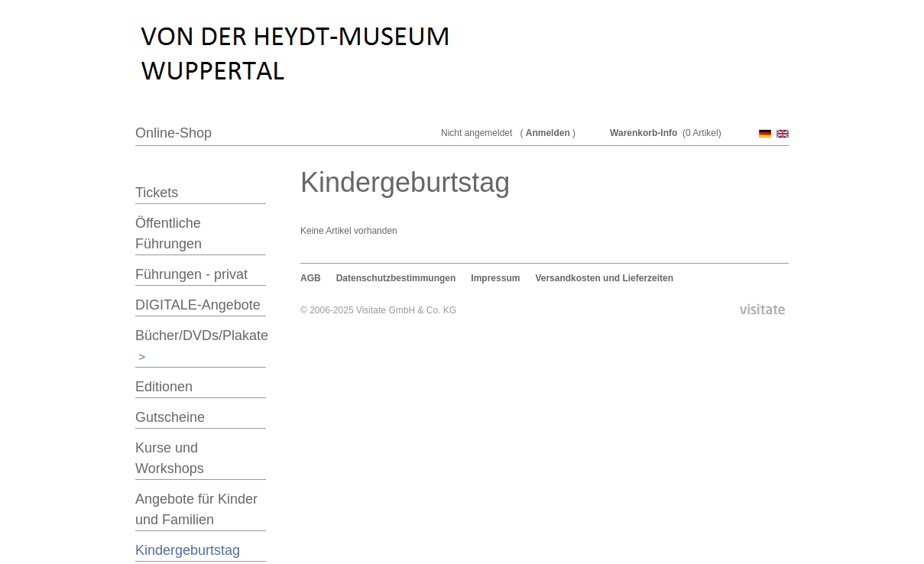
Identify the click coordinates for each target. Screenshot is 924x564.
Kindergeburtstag (188, 550)
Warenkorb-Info (644, 133)
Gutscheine (170, 417)
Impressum (495, 278)
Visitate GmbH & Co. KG (406, 310)
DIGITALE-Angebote (198, 305)
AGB (311, 278)
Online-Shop (173, 133)
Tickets (157, 193)
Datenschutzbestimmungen (396, 278)
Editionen (164, 387)
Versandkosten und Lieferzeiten (604, 278)
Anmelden (548, 133)
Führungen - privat (191, 274)
